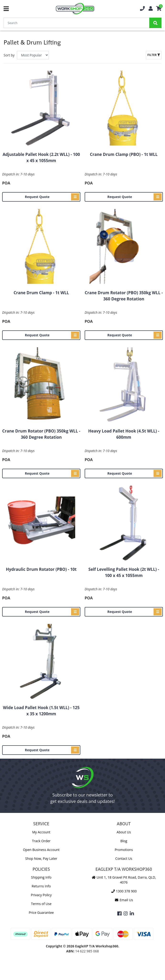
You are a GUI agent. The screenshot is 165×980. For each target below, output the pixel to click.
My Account (41, 832)
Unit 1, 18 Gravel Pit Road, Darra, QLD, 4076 (124, 880)
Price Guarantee (41, 913)
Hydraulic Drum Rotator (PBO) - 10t (41, 569)
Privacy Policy (41, 895)
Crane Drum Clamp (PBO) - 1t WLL (124, 154)
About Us (124, 832)
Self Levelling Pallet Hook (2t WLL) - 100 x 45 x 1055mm (124, 572)
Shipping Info (41, 877)
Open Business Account (41, 850)
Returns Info (41, 886)
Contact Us (124, 858)
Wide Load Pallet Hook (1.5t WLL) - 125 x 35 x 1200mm (41, 711)
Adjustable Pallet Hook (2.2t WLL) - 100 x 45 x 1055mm (41, 157)
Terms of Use (41, 904)
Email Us (124, 900)
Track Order (41, 841)
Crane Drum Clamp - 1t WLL (41, 293)
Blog (124, 841)
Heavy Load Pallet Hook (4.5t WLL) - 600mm (124, 434)
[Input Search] (76, 23)
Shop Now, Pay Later (41, 858)
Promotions (124, 850)
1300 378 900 (124, 891)
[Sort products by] (33, 55)
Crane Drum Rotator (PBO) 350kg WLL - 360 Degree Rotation (124, 296)
